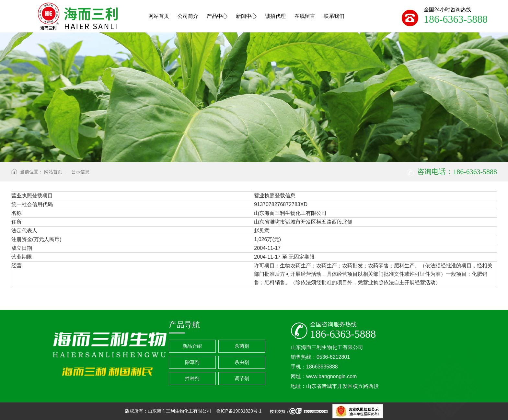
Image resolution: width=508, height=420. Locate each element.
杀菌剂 (242, 346)
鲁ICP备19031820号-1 (239, 411)
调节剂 (242, 378)
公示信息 (80, 172)
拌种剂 (192, 378)
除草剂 (192, 362)
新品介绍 (192, 346)
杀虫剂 (242, 362)
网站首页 (53, 172)
